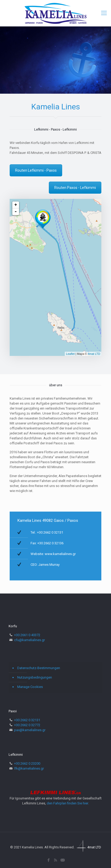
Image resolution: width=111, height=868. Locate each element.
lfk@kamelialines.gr (29, 768)
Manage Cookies (30, 687)
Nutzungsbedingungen (35, 677)
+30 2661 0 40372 (27, 635)
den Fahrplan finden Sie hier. (68, 803)
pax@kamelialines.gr (30, 730)
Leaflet (70, 354)
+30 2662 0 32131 (27, 720)
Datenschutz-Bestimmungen (39, 668)
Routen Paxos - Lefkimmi (75, 188)
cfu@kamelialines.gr (30, 640)
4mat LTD (94, 354)
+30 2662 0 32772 (27, 725)
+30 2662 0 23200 (27, 763)
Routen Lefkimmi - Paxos (36, 170)
